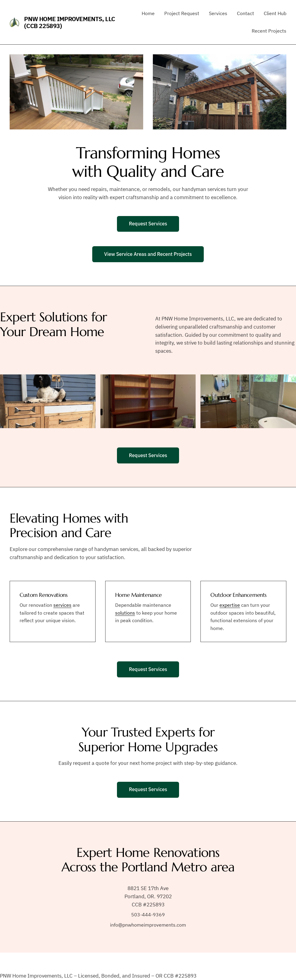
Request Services (148, 224)
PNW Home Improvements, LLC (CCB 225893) (70, 22)
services (62, 605)
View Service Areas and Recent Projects (148, 254)
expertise (230, 605)
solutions (125, 613)
